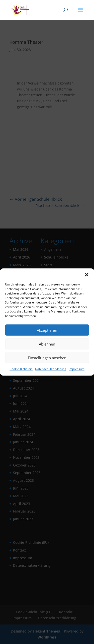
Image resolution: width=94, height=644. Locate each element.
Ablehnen (47, 344)
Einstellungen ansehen (47, 357)
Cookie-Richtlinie (21, 369)
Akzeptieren (47, 330)
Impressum (77, 369)
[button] (86, 275)
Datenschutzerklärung (51, 369)
